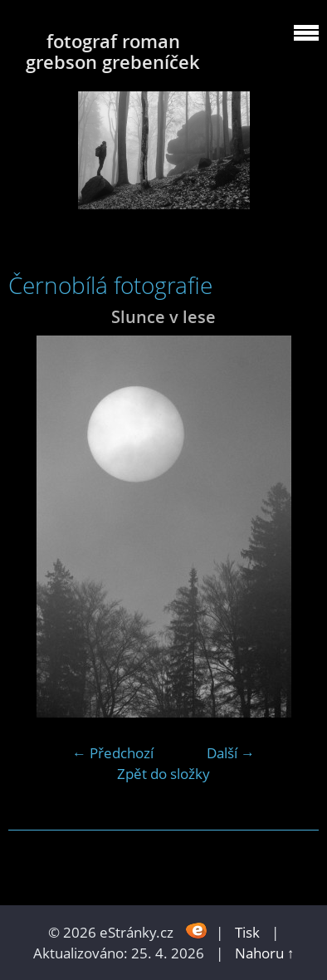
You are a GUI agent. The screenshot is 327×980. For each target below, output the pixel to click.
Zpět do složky (163, 774)
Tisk (247, 932)
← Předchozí (113, 753)
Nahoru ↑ (265, 953)
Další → (231, 753)
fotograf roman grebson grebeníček (113, 51)
